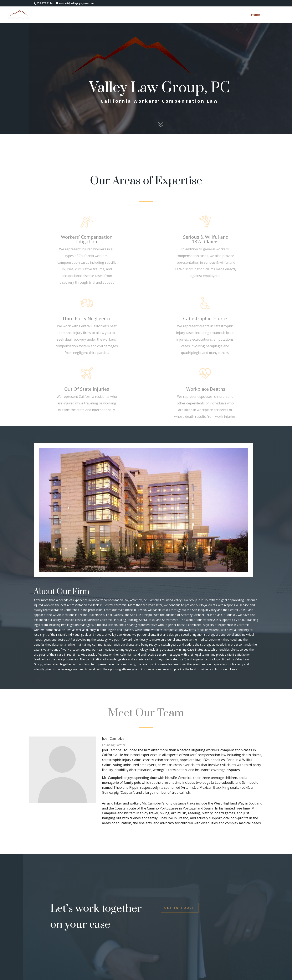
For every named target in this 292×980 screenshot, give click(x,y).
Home (255, 15)
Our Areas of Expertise (146, 181)
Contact (271, 15)
